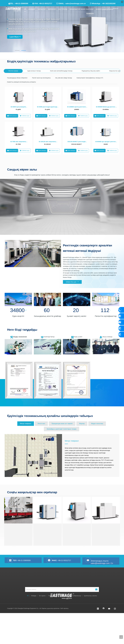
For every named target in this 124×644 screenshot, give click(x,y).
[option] (19, 380)
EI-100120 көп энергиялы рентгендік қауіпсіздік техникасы (47, 142)
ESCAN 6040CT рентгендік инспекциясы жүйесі (77, 142)
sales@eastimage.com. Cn (102, 563)
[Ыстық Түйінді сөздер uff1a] (108, 9)
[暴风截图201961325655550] (77, 347)
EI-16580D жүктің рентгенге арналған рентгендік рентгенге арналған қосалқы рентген (77, 107)
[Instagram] (115, 609)
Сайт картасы (64, 608)
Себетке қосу (25, 116)
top (121, 637)
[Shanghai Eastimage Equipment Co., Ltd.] (62, 581)
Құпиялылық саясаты (90, 596)
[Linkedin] (98, 609)
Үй (28, 596)
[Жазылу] (96, 589)
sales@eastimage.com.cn (76, 4)
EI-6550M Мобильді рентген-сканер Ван (106, 107)
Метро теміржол (72, 441)
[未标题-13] (77, 299)
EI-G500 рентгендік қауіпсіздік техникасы (47, 107)
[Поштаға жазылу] (58, 589)
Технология (52, 596)
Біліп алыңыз (12, 116)
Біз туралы (42, 596)
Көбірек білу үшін (72, 282)
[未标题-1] (106, 299)
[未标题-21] (47, 299)
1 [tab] (17, 50)
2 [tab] (24, 50)
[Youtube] (109, 609)
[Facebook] (104, 609)
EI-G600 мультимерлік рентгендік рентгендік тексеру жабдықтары (18, 107)
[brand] (47, 347)
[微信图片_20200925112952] (18, 347)
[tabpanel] (62, 29)
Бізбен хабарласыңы (75, 596)
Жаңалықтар (62, 596)
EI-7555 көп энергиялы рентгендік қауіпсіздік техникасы (18, 142)
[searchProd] (104, 9)
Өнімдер (34, 596)
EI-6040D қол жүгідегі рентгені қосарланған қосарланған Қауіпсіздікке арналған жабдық (106, 142)
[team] (106, 346)
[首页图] (33, 253)
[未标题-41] (18, 299)
